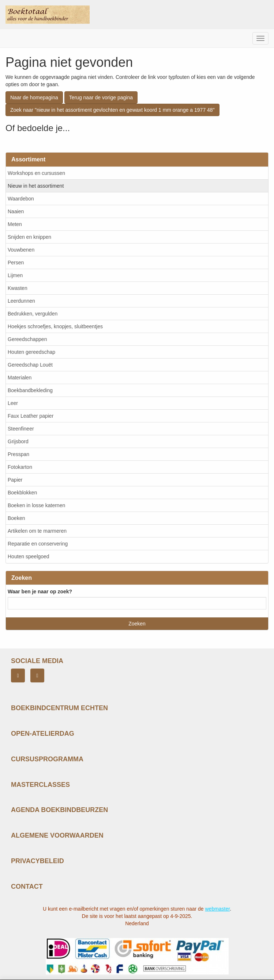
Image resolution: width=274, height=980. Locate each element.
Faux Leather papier (31, 416)
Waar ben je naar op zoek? (40, 592)
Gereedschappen (27, 339)
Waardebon (21, 199)
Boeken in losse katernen (36, 505)
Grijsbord (18, 441)
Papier (15, 480)
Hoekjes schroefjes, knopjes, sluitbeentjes (55, 326)
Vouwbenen (21, 250)
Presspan (18, 454)
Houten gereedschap (31, 352)
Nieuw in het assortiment (36, 186)
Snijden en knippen (29, 237)
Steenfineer (21, 429)
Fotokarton (20, 467)
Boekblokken (22, 493)
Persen (16, 263)
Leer (13, 403)
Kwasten (18, 288)
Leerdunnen (21, 301)
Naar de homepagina (34, 97)
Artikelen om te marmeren (37, 531)
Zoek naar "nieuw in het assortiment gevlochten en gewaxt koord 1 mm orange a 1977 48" (112, 110)
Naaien (16, 211)
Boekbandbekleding (30, 390)
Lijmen (15, 275)
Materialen (20, 378)
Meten (15, 224)
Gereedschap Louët (30, 365)
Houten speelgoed (29, 556)
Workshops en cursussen (36, 173)
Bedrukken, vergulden (33, 314)
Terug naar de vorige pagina (101, 97)
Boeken (16, 518)
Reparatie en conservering (38, 544)
